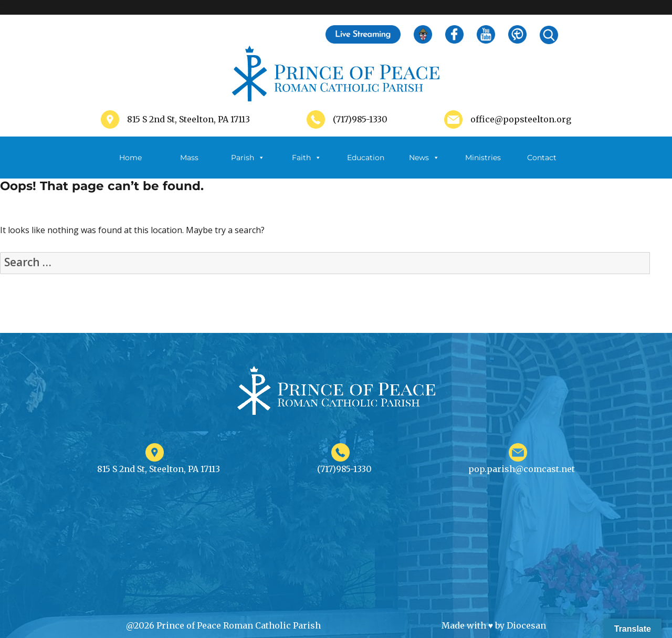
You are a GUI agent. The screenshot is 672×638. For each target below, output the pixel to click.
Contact (542, 158)
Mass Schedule (189, 166)
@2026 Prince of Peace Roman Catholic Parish (223, 625)
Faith (307, 158)
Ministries (483, 166)
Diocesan (526, 625)
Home (130, 158)
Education (366, 158)
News (424, 158)
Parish (248, 158)
